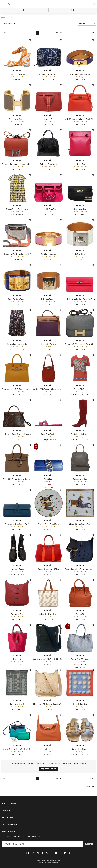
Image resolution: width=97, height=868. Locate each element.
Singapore (55, 862)
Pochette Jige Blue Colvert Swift (17, 524)
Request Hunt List (48, 769)
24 (57, 33)
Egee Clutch (48, 479)
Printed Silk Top (80, 389)
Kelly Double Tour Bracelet (80, 74)
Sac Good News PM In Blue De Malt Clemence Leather (53, 659)
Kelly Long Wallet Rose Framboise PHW (80, 299)
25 (61, 33)
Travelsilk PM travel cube (48, 74)
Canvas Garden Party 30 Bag (48, 569)
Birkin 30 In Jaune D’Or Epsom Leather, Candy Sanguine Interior (25, 389)
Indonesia (48, 862)
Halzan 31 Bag (48, 119)
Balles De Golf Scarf (80, 704)
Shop (25, 10)
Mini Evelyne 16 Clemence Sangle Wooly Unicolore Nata (54, 704)
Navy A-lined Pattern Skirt (17, 344)
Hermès (17, 71)
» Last (92, 33)
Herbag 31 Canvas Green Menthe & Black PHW (20, 749)
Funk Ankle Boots (17, 569)
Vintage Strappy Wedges (17, 74)
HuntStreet (48, 4)
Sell (72, 10)
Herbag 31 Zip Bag (48, 344)
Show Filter (10, 24)
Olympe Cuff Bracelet (17, 119)
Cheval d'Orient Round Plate (48, 524)
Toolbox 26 (80, 614)
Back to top (89, 787)
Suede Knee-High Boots (80, 434)
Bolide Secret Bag (80, 479)
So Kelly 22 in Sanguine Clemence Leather (49, 389)
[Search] (10, 4)
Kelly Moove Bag (80, 209)
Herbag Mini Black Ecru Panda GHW (17, 254)
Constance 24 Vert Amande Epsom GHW (80, 344)
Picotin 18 (17, 659)
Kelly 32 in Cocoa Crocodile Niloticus (17, 434)
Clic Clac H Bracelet (48, 254)
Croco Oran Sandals (48, 434)
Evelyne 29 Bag (17, 614)
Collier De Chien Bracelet (17, 299)
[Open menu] (4, 4)
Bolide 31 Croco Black (48, 164)
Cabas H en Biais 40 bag (48, 614)
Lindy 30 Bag (48, 749)
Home (3, 17)
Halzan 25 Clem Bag (48, 209)
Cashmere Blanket (17, 704)
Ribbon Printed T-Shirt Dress (17, 209)
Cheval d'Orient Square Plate (80, 524)
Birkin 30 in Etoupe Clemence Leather (17, 479)
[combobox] (87, 24)
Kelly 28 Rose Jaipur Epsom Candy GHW (80, 119)
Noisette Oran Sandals (80, 749)
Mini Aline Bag (80, 164)
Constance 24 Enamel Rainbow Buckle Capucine (20, 164)
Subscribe (89, 844)
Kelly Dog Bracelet (80, 254)
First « (5, 33)
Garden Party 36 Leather (80, 659)
